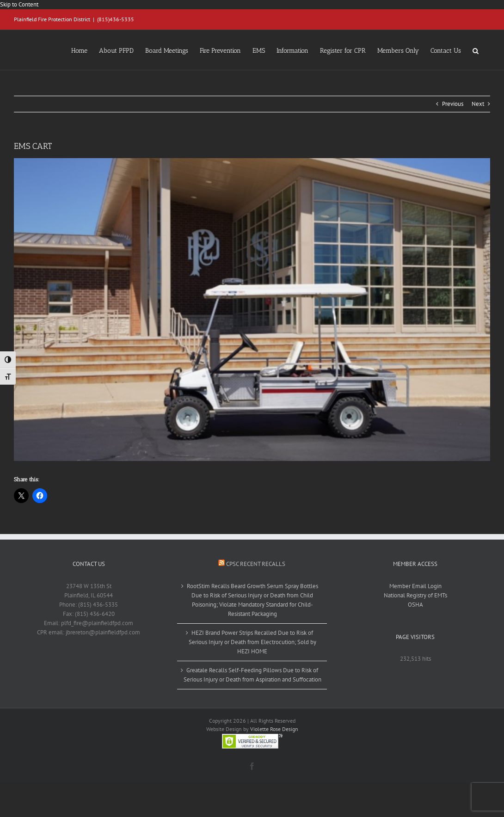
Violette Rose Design (274, 729)
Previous (453, 104)
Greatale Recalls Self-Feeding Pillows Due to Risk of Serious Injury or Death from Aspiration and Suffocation (252, 675)
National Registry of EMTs (415, 595)
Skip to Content (19, 4)
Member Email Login (415, 586)
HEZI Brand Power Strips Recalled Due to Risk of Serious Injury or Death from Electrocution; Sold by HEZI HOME (252, 642)
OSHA (415, 605)
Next (478, 104)
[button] (476, 50)
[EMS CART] (252, 310)
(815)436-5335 (116, 19)
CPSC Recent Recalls (256, 564)
